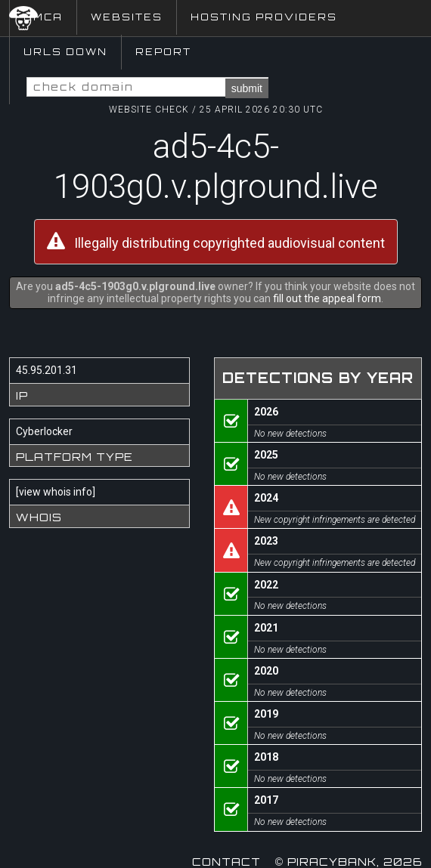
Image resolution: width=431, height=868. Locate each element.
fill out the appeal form (327, 298)
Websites (127, 17)
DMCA (43, 17)
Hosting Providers (264, 17)
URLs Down (65, 52)
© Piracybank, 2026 (349, 862)
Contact (226, 862)
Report (163, 52)
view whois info (56, 492)
